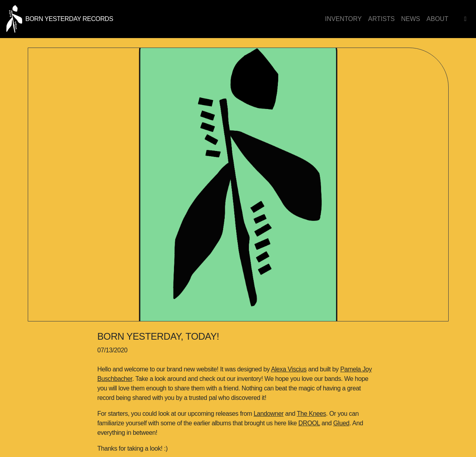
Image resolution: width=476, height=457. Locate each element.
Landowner (269, 414)
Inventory (343, 19)
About (437, 19)
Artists (381, 19)
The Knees (312, 414)
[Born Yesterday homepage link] (60, 18)
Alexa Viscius (289, 369)
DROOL (309, 423)
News (411, 19)
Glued (341, 423)
